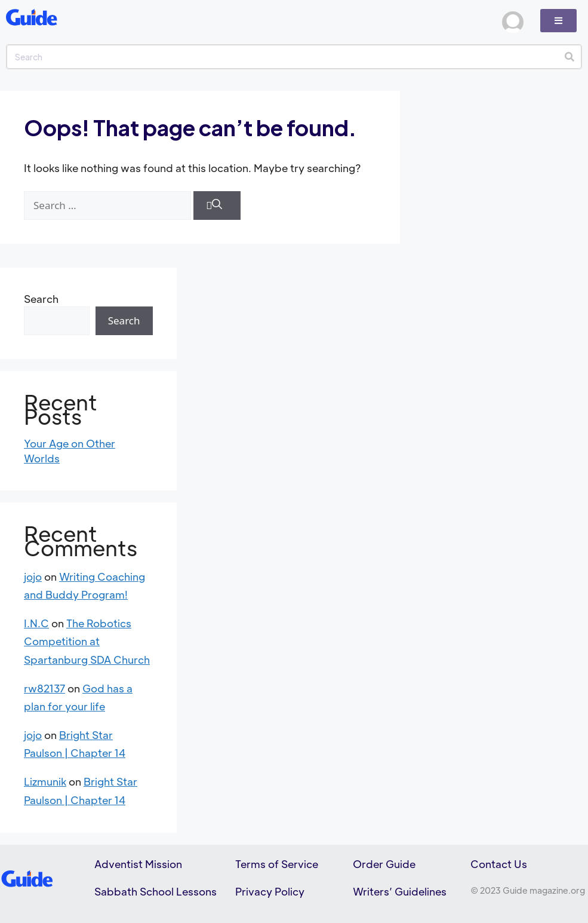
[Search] (569, 57)
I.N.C (36, 623)
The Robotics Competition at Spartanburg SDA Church (87, 641)
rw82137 (44, 688)
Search (41, 299)
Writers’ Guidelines (400, 891)
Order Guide (384, 864)
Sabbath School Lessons (156, 891)
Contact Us (499, 864)
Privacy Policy (270, 891)
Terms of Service (277, 864)
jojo (33, 577)
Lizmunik (45, 781)
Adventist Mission (138, 864)
